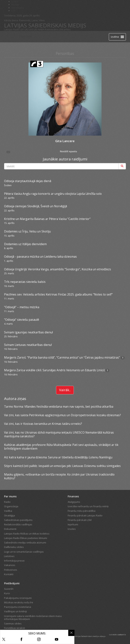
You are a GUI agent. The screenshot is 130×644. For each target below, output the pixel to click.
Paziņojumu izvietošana (18, 607)
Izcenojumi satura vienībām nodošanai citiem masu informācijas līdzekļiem (33, 618)
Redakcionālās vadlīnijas (18, 524)
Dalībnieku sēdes (14, 547)
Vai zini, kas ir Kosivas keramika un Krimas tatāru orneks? (43, 424)
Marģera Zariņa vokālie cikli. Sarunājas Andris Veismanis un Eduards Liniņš (55, 370)
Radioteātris (52, 29)
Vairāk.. (65, 390)
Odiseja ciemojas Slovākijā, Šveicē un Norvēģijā (36, 206)
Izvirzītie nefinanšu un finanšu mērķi (88, 506)
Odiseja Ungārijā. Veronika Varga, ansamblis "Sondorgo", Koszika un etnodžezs (58, 269)
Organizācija (11, 506)
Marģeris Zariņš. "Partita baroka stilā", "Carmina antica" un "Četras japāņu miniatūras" (62, 357)
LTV (13, 11)
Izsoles (72, 529)
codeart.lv (122, 635)
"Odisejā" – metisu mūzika (22, 307)
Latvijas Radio (12, 29)
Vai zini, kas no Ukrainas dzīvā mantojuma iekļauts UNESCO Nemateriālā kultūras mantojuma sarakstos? (59, 434)
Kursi (7, 593)
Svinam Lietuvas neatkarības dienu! (28, 345)
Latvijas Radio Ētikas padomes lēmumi (26, 538)
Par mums (10, 496)
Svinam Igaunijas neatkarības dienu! (28, 332)
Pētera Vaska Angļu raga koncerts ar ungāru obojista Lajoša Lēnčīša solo (53, 194)
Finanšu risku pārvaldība (82, 511)
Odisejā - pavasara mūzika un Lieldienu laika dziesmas (40, 257)
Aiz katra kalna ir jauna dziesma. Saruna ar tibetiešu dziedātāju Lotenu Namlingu (58, 457)
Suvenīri (9, 589)
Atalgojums (74, 502)
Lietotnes (9, 556)
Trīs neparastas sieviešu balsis (25, 282)
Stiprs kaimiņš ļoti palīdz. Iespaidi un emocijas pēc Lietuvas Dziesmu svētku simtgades (62, 466)
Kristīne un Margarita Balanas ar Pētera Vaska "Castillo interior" (47, 219)
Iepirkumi (73, 524)
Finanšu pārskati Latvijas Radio (85, 515)
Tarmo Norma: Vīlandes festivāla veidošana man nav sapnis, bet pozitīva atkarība (59, 407)
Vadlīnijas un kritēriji (15, 611)
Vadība (8, 511)
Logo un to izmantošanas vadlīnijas (24, 552)
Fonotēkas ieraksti (15, 628)
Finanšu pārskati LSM (80, 520)
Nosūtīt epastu (41, 152)
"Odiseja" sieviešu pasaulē (22, 320)
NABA (41, 29)
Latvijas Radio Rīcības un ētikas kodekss (27, 534)
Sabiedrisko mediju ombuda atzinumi (25, 543)
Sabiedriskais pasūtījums (18, 520)
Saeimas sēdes (13, 623)
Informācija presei (14, 561)
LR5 (36, 29)
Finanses (73, 496)
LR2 (27, 29)
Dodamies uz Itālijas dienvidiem (25, 244)
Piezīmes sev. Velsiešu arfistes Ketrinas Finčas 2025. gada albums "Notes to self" (58, 294)
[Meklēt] (122, 166)
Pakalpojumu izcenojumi (18, 598)
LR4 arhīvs (65, 29)
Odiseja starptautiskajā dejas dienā (28, 181)
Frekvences (11, 570)
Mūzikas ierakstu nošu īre (19, 602)
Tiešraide (25, 37)
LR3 (31, 29)
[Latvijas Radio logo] (11, 37)
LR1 (22, 29)
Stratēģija (9, 515)
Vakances (10, 565)
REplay (15, 4)
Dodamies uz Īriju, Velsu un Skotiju (27, 231)
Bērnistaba (18, 8)
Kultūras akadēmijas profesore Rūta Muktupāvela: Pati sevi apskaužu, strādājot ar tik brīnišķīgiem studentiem (61, 447)
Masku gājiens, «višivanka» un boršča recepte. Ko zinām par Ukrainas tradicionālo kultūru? (59, 476)
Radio (7, 502)
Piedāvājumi (12, 583)
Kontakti (9, 574)
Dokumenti (10, 529)
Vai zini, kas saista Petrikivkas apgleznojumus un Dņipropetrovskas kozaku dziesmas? (62, 415)
